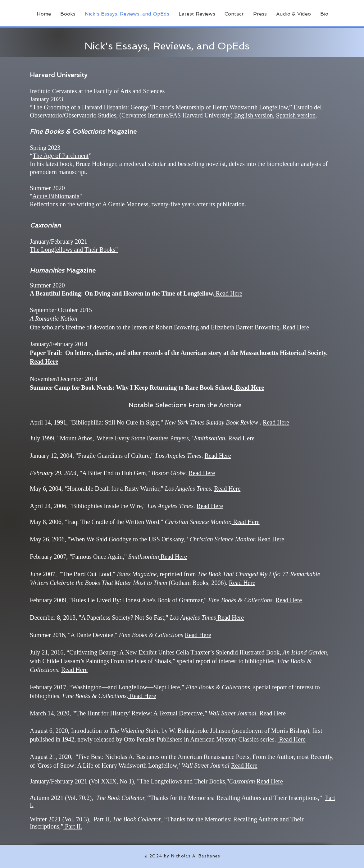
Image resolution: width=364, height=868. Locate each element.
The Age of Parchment (61, 156)
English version (254, 115)
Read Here (296, 327)
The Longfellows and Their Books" (74, 250)
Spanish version (296, 115)
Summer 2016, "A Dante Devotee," (74, 635)
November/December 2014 (64, 379)
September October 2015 (61, 310)
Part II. (73, 826)
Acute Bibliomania (56, 196)
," (119, 713)
